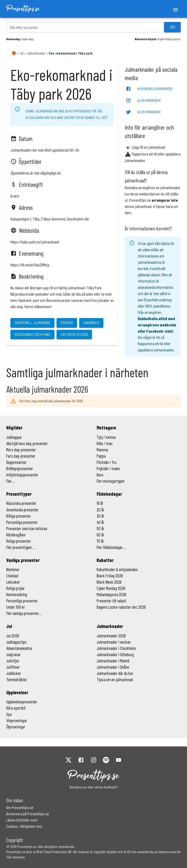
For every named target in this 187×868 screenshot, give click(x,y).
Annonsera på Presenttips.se (28, 814)
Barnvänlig (91, 323)
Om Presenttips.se (20, 807)
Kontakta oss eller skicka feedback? (94, 787)
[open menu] (176, 9)
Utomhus (67, 323)
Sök (172, 27)
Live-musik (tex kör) (74, 334)
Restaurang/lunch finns (32, 334)
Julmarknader (36, 53)
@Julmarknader (143, 100)
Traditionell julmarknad (32, 323)
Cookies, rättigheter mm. (24, 826)
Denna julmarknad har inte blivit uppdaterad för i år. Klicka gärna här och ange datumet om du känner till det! (66, 114)
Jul (21, 53)
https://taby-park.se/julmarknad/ (35, 242)
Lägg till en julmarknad (145, 147)
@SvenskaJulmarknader (149, 89)
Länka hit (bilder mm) (22, 820)
